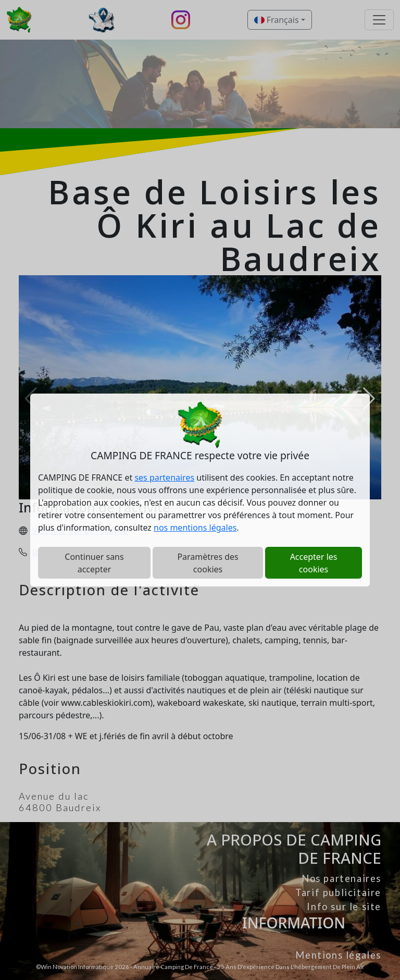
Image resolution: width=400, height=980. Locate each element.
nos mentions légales (195, 528)
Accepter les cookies (314, 563)
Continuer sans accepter (94, 563)
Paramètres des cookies (208, 563)
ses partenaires (164, 477)
